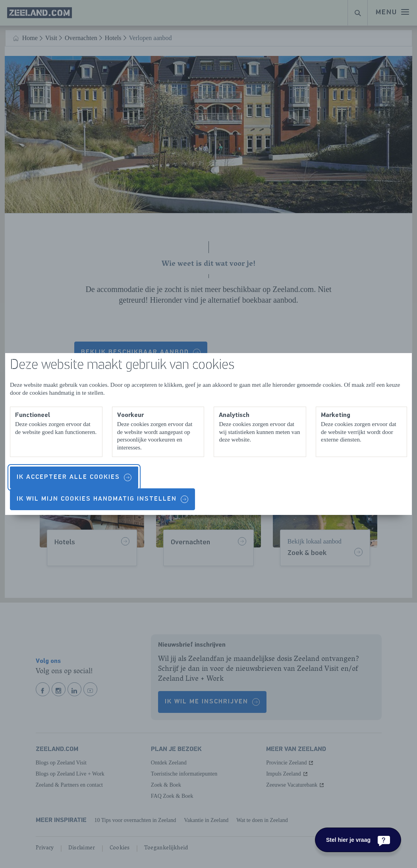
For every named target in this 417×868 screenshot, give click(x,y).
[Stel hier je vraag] (358, 840)
